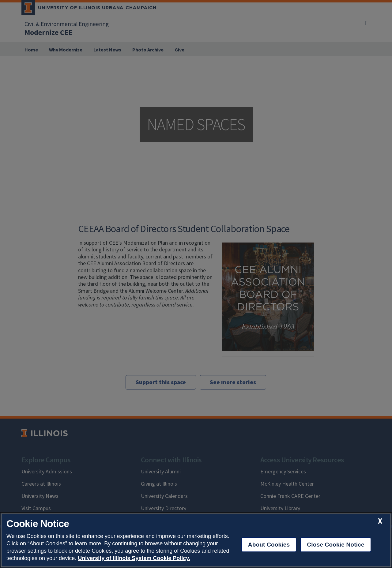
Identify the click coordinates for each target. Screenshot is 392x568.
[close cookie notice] (380, 521)
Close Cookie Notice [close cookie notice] (335, 545)
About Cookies (269, 545)
